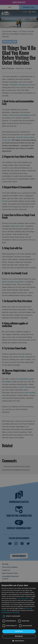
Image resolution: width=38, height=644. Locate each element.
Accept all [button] (19, 631)
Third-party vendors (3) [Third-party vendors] (24, 598)
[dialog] (19, 613)
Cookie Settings (6, 612)
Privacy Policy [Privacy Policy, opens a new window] (15, 612)
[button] (19, 641)
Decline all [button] (19, 636)
